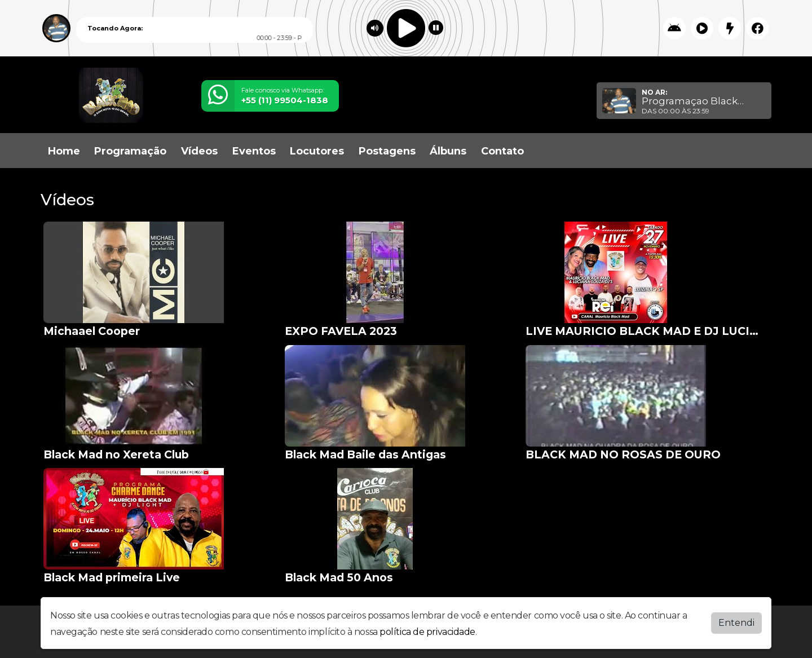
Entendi (736, 623)
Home (64, 151)
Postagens (387, 151)
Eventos (254, 151)
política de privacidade (427, 632)
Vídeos (199, 151)
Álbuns (448, 151)
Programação (130, 151)
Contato (502, 151)
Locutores (317, 151)
